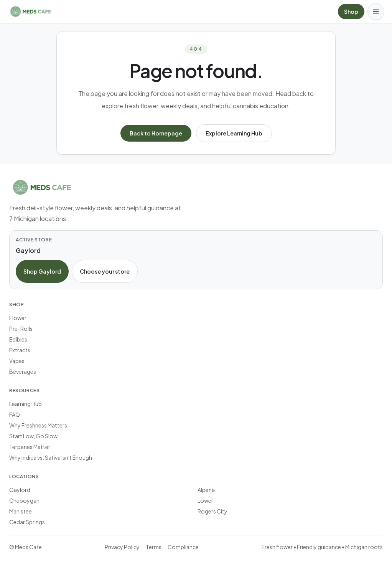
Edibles (18, 339)
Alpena (206, 490)
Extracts (20, 350)
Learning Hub (26, 404)
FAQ (15, 414)
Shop (351, 12)
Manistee (21, 511)
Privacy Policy (122, 547)
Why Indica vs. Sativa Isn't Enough (51, 457)
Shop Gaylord (42, 271)
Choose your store (105, 271)
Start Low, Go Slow (33, 436)
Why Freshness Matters (38, 425)
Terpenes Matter (30, 447)
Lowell (206, 500)
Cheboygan (24, 500)
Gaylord (20, 490)
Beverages (23, 371)
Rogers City (212, 511)
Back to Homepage (156, 133)
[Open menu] (376, 12)
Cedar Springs (27, 522)
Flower (18, 318)
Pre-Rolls (21, 329)
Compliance (183, 547)
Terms (154, 547)
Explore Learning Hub (234, 133)
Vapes (17, 361)
